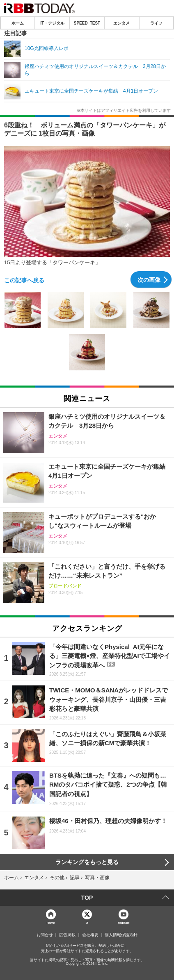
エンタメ (121, 23)
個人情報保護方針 (121, 935)
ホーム (18, 23)
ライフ (156, 23)
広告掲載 (67, 935)
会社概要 (90, 935)
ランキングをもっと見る (87, 862)
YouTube (123, 922)
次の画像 (149, 279)
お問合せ (45, 935)
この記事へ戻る (24, 280)
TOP (87, 898)
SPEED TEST (87, 23)
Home (50, 922)
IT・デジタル (52, 23)
